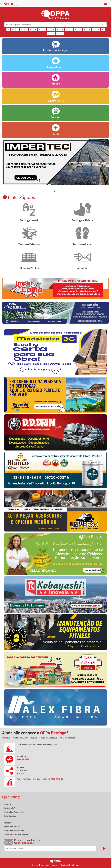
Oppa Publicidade (12, 827)
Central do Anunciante (14, 812)
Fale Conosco (10, 816)
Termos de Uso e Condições (16, 834)
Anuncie (8, 804)
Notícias (8, 823)
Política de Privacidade (14, 831)
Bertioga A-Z (10, 808)
